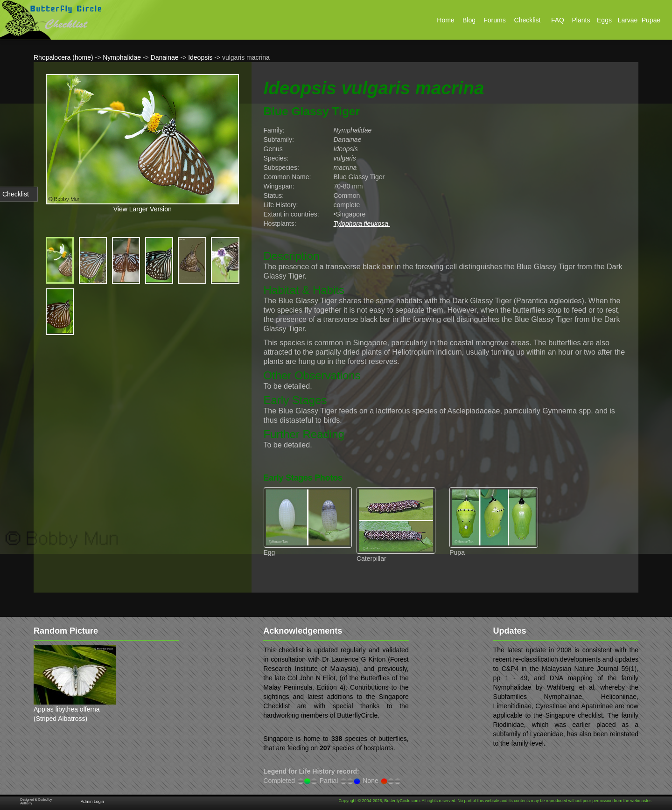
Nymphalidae (122, 57)
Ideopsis (200, 57)
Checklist (16, 194)
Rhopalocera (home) (63, 57)
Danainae (165, 57)
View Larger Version (143, 209)
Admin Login (92, 802)
